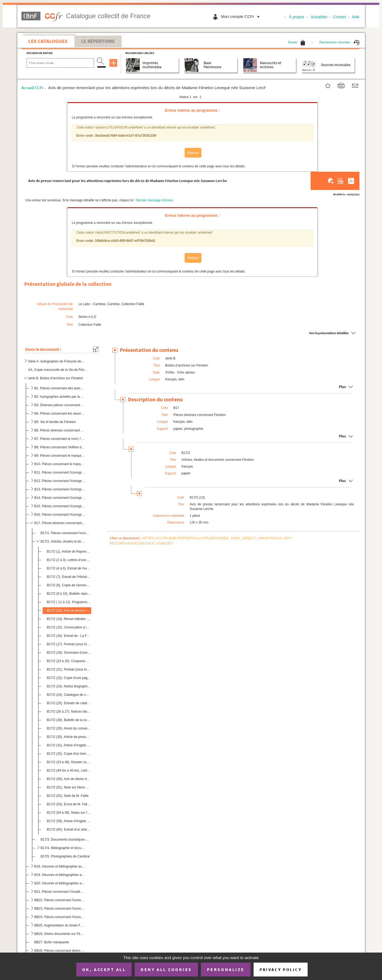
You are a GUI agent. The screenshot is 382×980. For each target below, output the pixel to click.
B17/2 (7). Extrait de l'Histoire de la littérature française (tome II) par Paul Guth (69, 577)
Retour (193, 153)
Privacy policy (281, 970)
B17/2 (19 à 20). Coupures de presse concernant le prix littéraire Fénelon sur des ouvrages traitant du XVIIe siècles (69, 661)
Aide (355, 17)
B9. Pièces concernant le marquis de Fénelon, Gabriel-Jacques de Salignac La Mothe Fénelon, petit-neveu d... (60, 456)
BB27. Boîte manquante (52, 942)
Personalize (226, 969)
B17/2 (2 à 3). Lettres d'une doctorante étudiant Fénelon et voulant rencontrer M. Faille (69, 560)
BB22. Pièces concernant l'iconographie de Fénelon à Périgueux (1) (60, 900)
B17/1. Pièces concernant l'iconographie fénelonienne (66, 533)
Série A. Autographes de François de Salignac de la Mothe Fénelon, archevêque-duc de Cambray (56, 361)
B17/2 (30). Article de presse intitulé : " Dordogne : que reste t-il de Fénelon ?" (69, 737)
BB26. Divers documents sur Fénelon (60, 934)
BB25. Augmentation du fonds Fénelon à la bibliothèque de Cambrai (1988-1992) (60, 925)
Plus (342, 387)
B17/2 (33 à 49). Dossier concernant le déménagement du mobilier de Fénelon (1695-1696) (69, 762)
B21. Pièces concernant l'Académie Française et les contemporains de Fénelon (60, 892)
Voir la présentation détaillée (329, 333)
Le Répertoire (98, 41)
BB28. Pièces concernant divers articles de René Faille (60, 951)
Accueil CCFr (32, 88)
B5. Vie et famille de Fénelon (55, 422)
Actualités (319, 17)
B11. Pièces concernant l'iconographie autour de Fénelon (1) (60, 472)
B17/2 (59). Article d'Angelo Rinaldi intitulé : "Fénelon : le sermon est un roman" (69, 821)
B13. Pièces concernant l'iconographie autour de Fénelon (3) (60, 489)
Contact (339, 17)
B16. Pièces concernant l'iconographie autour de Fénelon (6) (60, 515)
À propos (296, 17)
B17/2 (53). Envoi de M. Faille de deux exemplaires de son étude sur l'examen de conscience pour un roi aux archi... (69, 804)
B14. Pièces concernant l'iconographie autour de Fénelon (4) (60, 498)
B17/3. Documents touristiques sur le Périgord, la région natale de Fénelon (66, 840)
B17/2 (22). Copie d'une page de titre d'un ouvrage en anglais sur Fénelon (69, 678)
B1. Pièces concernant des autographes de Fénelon (60, 388)
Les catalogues (48, 41)
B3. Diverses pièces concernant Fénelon (60, 405)
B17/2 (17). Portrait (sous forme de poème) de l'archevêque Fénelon (69, 644)
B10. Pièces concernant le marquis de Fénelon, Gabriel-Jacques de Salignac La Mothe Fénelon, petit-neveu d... (60, 464)
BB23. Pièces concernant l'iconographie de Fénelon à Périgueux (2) (60, 909)
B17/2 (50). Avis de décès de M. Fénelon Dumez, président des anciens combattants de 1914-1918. (69, 779)
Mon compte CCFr (242, 16)
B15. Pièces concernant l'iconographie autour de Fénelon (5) (60, 506)
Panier (297, 42)
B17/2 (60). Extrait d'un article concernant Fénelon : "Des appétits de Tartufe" (69, 829)
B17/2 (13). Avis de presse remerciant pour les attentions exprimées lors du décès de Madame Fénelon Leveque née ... (69, 610)
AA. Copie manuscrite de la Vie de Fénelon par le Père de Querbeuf (59, 370)
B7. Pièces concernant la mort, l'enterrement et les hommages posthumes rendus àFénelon (60, 439)
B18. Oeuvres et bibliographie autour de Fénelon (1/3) (60, 866)
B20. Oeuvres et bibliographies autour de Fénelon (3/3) (60, 883)
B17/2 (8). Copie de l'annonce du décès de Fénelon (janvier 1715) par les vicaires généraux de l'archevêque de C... (69, 585)
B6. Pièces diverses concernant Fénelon (60, 430)
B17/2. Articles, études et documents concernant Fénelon (63, 541)
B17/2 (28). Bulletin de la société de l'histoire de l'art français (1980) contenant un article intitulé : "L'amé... (69, 720)
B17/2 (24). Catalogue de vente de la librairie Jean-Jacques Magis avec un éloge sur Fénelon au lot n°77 (69, 695)
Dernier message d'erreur (154, 200)
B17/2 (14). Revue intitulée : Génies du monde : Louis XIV (69, 619)
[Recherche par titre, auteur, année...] (60, 63)
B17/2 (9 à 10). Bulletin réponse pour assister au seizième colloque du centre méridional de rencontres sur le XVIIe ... (69, 594)
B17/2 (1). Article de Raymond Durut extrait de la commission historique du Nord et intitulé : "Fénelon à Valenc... (69, 552)
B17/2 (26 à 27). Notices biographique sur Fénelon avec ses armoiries (69, 712)
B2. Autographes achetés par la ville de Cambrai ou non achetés (60, 397)
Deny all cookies (166, 969)
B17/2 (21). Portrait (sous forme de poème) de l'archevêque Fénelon (69, 669)
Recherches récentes (339, 42)
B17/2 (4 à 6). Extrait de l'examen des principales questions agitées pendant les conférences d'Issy (69, 568)
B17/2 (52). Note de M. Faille (68, 796)
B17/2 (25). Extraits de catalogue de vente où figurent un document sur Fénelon (69, 703)
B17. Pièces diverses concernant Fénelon (60, 523)
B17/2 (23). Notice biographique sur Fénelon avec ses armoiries (69, 686)
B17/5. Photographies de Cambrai (65, 856)
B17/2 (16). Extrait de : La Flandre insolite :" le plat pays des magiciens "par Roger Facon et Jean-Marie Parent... (69, 636)
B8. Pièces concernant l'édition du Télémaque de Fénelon (60, 447)
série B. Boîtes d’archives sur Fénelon (56, 378)
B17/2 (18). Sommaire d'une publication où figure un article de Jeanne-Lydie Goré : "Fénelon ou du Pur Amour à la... (69, 653)
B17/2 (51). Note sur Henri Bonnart (69, 787)
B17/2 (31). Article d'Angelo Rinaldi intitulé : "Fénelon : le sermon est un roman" (69, 745)
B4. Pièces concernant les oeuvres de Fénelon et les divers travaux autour (60, 414)
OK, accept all (104, 969)
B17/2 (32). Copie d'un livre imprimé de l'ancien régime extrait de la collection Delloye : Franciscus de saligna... (69, 754)
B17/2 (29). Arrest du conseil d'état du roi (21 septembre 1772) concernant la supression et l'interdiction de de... (69, 728)
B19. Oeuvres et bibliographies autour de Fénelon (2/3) (60, 875)
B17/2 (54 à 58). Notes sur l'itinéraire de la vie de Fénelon (69, 813)
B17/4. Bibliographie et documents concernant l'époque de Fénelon (63, 848)
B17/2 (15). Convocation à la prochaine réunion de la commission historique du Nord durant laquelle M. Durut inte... (69, 627)
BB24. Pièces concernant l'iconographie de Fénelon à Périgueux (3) (60, 917)
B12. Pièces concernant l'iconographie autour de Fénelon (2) (60, 481)
